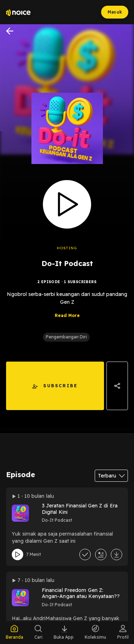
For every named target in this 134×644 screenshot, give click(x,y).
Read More (67, 315)
